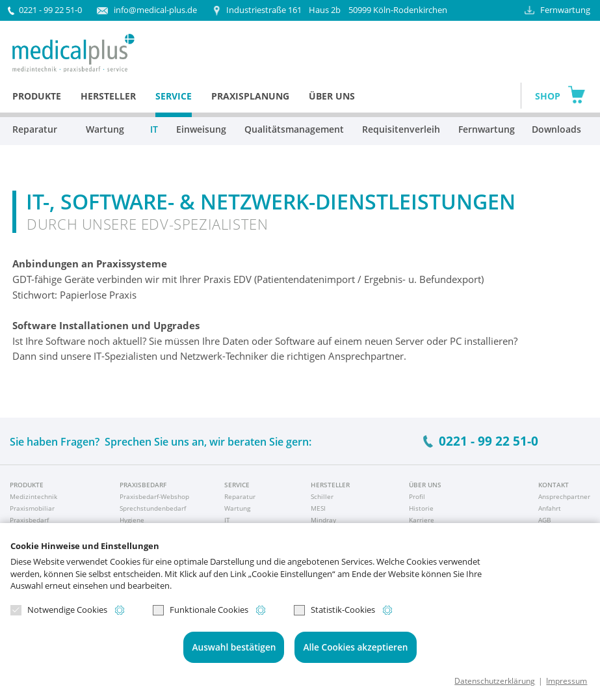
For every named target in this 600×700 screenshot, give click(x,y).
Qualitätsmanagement (294, 129)
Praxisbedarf (29, 520)
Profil (417, 496)
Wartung (105, 129)
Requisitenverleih (401, 129)
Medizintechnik (33, 496)
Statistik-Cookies (334, 610)
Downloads (555, 129)
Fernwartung (565, 10)
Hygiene (132, 520)
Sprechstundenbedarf (153, 508)
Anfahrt (550, 508)
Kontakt (554, 485)
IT (154, 129)
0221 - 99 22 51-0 (50, 10)
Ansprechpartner (564, 496)
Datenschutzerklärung (495, 680)
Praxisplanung (250, 96)
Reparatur (35, 129)
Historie (421, 508)
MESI (318, 508)
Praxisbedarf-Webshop (154, 496)
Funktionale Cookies (201, 610)
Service (174, 96)
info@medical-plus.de (155, 10)
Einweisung (201, 129)
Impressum (567, 680)
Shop (548, 96)
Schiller (322, 496)
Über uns (332, 96)
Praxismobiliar (32, 508)
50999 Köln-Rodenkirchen (337, 10)
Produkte (37, 96)
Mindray (323, 520)
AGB (544, 520)
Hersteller (108, 96)
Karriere (422, 520)
